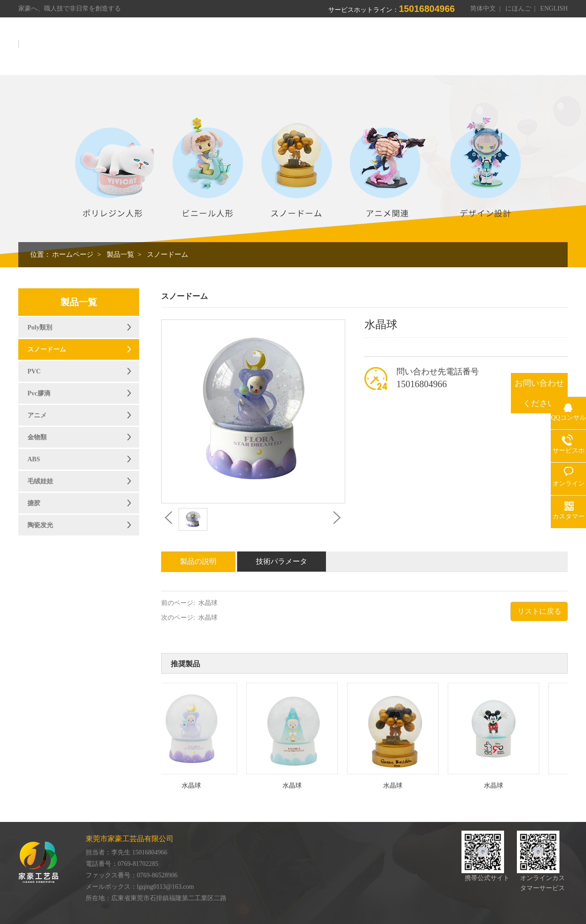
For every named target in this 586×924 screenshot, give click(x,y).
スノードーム (168, 254)
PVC (34, 371)
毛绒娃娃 (40, 481)
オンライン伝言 (478, 49)
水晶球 (208, 603)
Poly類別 (40, 327)
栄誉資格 (424, 49)
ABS (34, 459)
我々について (281, 49)
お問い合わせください (539, 393)
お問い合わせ (540, 49)
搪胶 (34, 503)
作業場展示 (378, 49)
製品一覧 (331, 49)
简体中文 (483, 8)
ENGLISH (554, 8)
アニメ (37, 415)
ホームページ (223, 49)
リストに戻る (539, 611)
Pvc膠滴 (39, 393)
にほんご (518, 8)
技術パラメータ (282, 561)
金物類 (37, 437)
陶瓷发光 (40, 525)
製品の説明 (198, 561)
